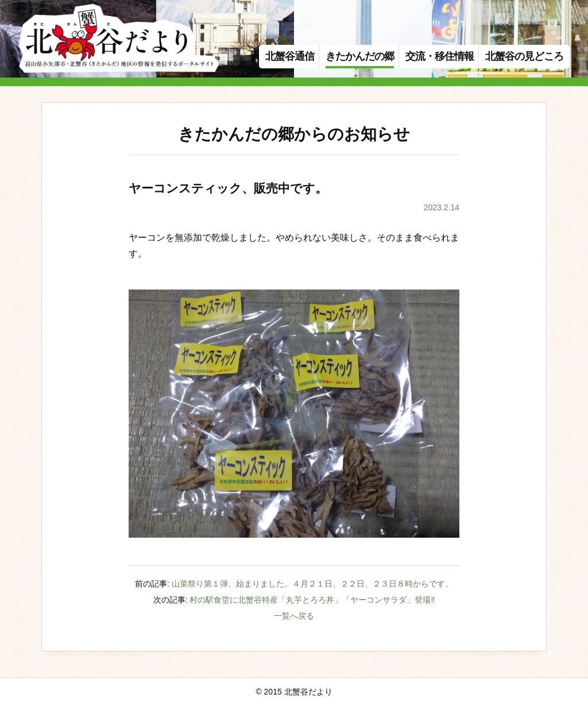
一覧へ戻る (294, 616)
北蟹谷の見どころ (524, 56)
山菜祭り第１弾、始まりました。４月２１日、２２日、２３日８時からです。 (312, 584)
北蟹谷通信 (290, 56)
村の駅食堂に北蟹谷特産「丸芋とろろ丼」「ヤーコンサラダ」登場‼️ (312, 600)
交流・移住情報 (440, 56)
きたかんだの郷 (360, 56)
